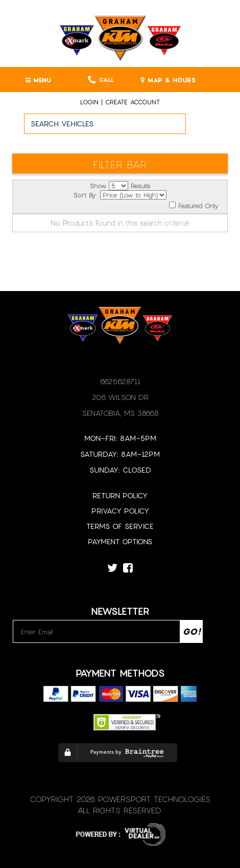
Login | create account (120, 102)
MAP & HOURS (168, 80)
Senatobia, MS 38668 (120, 413)
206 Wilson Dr (120, 397)
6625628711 (120, 381)
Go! (213, 128)
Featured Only (194, 205)
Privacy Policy (120, 511)
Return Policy (120, 495)
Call (101, 80)
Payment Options (120, 541)
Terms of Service (120, 526)
